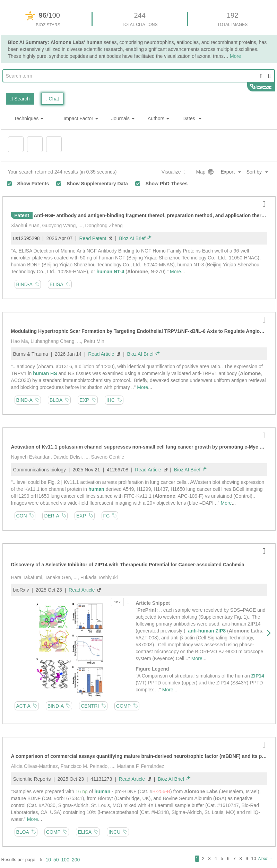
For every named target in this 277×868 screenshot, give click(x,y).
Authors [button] (158, 118)
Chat (53, 99)
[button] (260, 172)
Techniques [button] (29, 118)
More (175, 272)
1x (117, 602)
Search (20, 99)
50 (56, 860)
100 (65, 860)
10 (48, 860)
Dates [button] (192, 118)
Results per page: (19, 860)
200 (76, 860)
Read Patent (93, 238)
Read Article (101, 354)
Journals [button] (123, 118)
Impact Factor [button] (81, 118)
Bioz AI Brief (132, 238)
